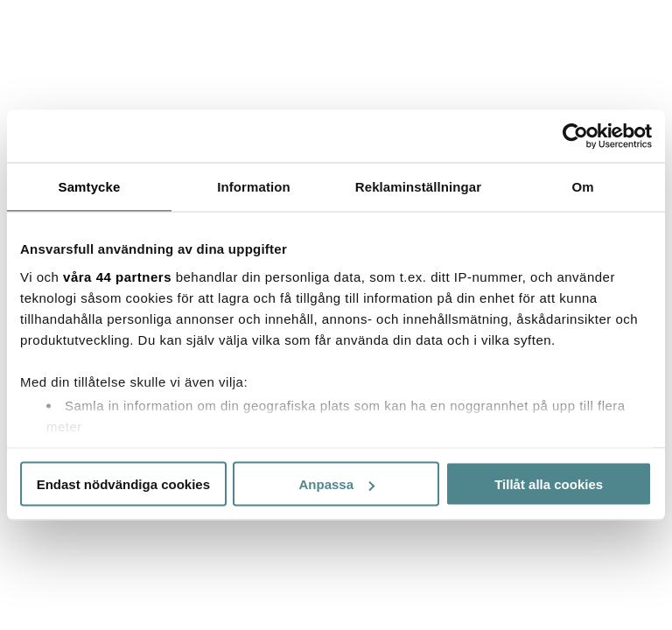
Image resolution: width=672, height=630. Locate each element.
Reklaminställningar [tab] (418, 187)
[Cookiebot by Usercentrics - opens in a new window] (575, 136)
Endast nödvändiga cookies (123, 484)
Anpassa (336, 484)
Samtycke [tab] (90, 187)
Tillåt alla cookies (549, 484)
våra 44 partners (117, 276)
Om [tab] (582, 187)
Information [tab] (254, 187)
